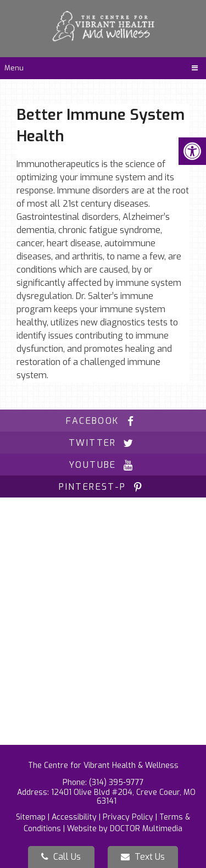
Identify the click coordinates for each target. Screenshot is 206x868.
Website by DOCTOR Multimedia (125, 829)
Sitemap (31, 817)
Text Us (143, 857)
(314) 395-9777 (116, 783)
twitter (103, 443)
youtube (103, 465)
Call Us (61, 857)
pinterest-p (103, 487)
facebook (103, 421)
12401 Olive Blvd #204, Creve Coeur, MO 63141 (123, 797)
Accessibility (74, 817)
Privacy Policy (128, 817)
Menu (14, 68)
